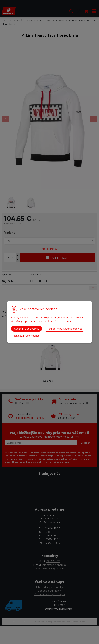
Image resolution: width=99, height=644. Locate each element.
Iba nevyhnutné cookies (27, 336)
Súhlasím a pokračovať (27, 329)
